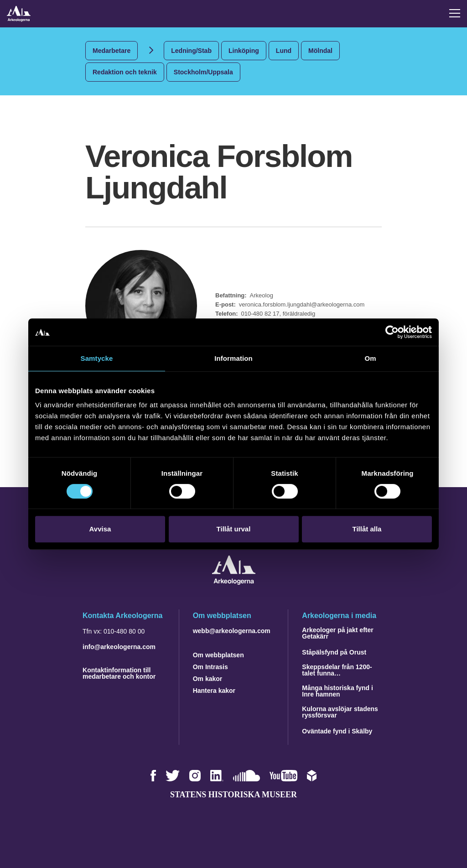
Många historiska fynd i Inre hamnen (337, 691)
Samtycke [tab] (97, 358)
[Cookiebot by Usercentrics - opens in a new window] (392, 332)
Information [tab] (233, 358)
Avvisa (100, 529)
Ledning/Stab (191, 51)
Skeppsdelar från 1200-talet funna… (337, 670)
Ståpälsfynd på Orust (334, 652)
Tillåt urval (234, 529)
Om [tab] (370, 358)
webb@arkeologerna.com (232, 631)
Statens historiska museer (233, 795)
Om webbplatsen (218, 655)
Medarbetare (112, 51)
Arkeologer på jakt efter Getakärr (337, 633)
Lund (284, 51)
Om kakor (208, 679)
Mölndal (320, 51)
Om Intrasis (210, 667)
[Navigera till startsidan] (234, 582)
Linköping (244, 51)
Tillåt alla (367, 529)
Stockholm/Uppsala (203, 72)
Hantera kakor (214, 691)
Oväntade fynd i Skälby (337, 731)
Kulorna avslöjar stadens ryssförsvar (340, 712)
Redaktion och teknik (125, 72)
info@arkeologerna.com (119, 647)
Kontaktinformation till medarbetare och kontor (119, 673)
